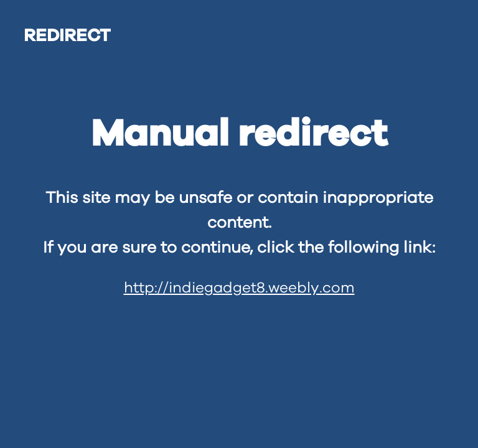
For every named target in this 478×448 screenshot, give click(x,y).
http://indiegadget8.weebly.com (239, 288)
